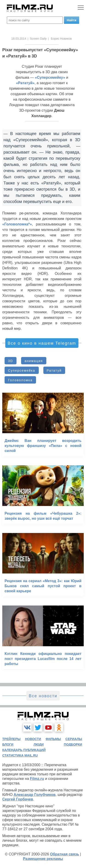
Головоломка (20, 380)
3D (11, 361)
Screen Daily (38, 39)
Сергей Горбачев (18, 799)
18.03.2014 (19, 39)
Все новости (43, 696)
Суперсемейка (22, 370)
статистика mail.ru (20, 755)
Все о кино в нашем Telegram (42, 343)
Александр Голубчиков (35, 795)
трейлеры (11, 739)
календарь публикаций (24, 750)
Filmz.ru (37, 779)
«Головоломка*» (17, 224)
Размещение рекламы (43, 859)
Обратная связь (65, 854)
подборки (73, 744)
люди (39, 744)
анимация (34, 361)
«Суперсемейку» (50, 77)
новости (33, 739)
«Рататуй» (25, 83)
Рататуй (54, 370)
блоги (8, 744)
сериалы (74, 739)
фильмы (53, 739)
